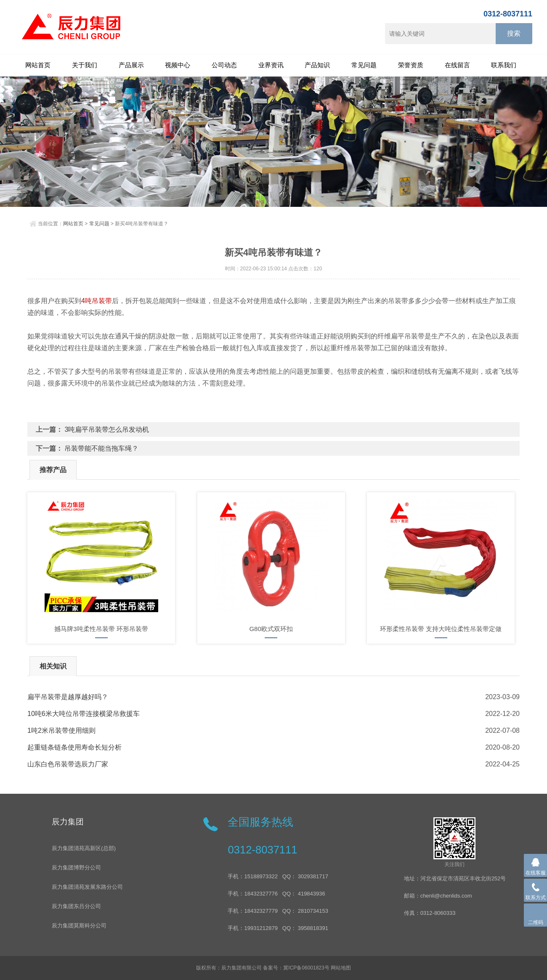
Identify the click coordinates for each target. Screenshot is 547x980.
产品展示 (131, 65)
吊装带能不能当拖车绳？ (101, 448)
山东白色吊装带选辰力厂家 (68, 764)
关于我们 (85, 65)
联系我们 (504, 65)
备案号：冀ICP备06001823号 (296, 968)
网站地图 (341, 968)
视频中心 (178, 65)
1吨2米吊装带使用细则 (61, 730)
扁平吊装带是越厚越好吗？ (68, 697)
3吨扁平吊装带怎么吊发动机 (107, 429)
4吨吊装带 (97, 301)
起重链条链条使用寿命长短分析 (74, 747)
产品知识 (317, 65)
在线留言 (457, 65)
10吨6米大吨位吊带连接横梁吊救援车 (84, 714)
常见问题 (364, 65)
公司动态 (224, 65)
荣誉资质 (411, 65)
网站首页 (38, 65)
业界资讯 (271, 65)
